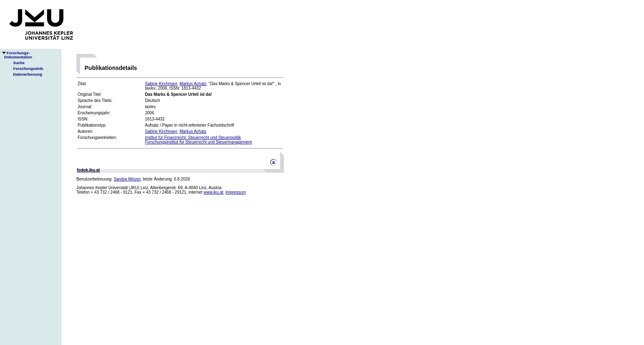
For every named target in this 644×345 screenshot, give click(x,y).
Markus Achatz (193, 84)
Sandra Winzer (127, 179)
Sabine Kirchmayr (161, 84)
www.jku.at (214, 192)
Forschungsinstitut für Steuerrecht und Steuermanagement (198, 142)
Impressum (236, 192)
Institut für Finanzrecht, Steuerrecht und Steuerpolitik (193, 138)
